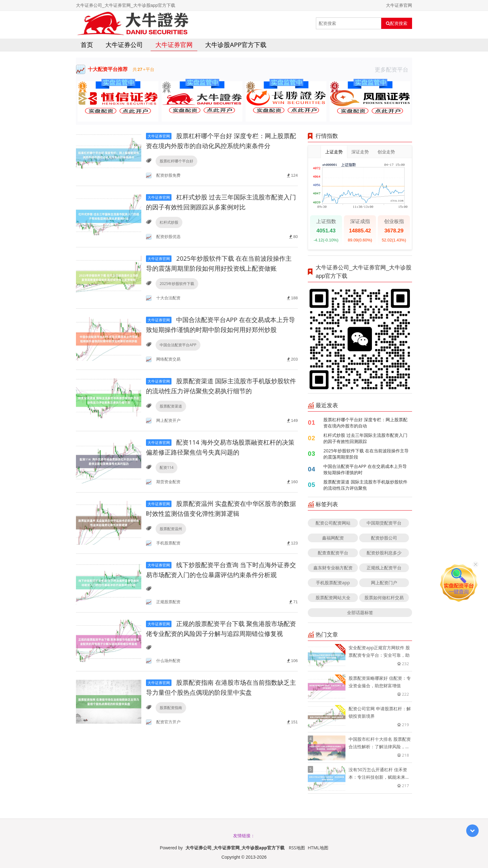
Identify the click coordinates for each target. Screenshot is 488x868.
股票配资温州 (171, 529)
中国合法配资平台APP (178, 345)
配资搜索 (397, 23)
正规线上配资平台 (384, 568)
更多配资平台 (393, 69)
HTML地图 (318, 848)
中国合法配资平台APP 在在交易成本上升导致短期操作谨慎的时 (365, 469)
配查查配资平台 (333, 553)
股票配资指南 (171, 708)
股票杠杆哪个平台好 (176, 161)
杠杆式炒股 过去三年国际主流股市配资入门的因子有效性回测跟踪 (365, 438)
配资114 (167, 467)
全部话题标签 (360, 612)
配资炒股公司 (384, 538)
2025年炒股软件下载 (177, 284)
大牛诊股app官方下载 (236, 45)
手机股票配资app (333, 583)
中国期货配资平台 (384, 523)
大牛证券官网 (174, 45)
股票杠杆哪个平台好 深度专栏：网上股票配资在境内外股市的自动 (365, 423)
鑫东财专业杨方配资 (333, 568)
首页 (87, 45)
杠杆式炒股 (169, 222)
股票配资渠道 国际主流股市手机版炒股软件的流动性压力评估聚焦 (365, 485)
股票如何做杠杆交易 (384, 597)
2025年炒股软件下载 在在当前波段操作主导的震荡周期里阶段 (366, 454)
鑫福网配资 (333, 538)
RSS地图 (297, 848)
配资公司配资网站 (333, 523)
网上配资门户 (384, 583)
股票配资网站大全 (333, 597)
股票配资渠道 (171, 406)
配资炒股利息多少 (384, 553)
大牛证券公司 (124, 45)
